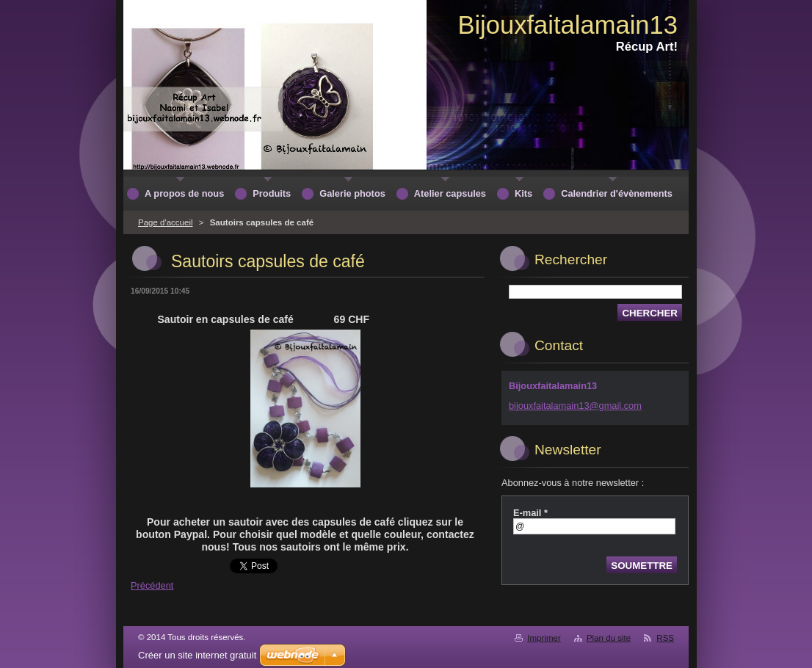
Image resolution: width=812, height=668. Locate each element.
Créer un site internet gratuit (197, 655)
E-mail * (530, 513)
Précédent (152, 585)
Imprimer (544, 638)
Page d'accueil (166, 222)
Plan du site (609, 638)
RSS (665, 638)
